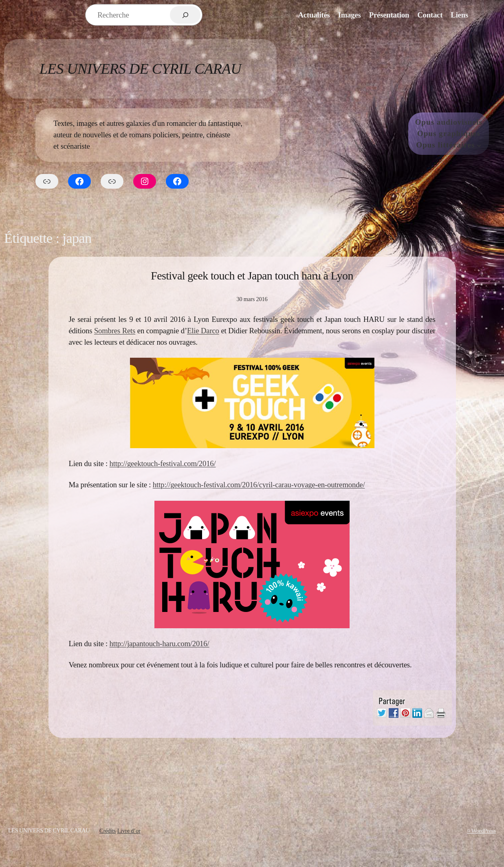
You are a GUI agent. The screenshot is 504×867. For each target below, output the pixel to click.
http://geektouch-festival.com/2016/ (163, 463)
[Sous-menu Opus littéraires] (479, 145)
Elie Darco (203, 331)
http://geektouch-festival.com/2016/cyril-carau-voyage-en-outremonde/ (259, 485)
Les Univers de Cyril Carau (140, 69)
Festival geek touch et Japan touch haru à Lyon (252, 276)
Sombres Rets (115, 331)
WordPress (484, 831)
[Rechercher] (185, 15)
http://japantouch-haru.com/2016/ (160, 644)
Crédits (108, 831)
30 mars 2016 (252, 299)
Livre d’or (129, 831)
